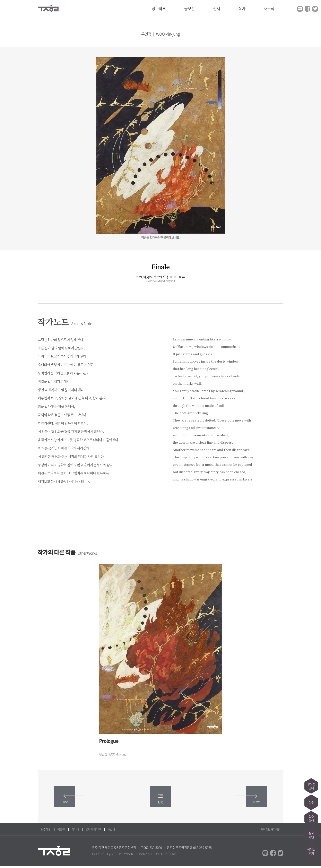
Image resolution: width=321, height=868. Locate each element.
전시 (216, 8)
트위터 (315, 9)
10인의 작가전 (93, 831)
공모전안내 (311, 786)
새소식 (269, 8)
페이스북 (307, 9)
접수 (311, 802)
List (160, 801)
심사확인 (311, 835)
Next (251, 801)
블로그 (300, 9)
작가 (242, 8)
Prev (70, 801)
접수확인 (311, 819)
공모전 (189, 8)
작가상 (75, 831)
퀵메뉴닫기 (311, 851)
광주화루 (159, 8)
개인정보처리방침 (270, 831)
